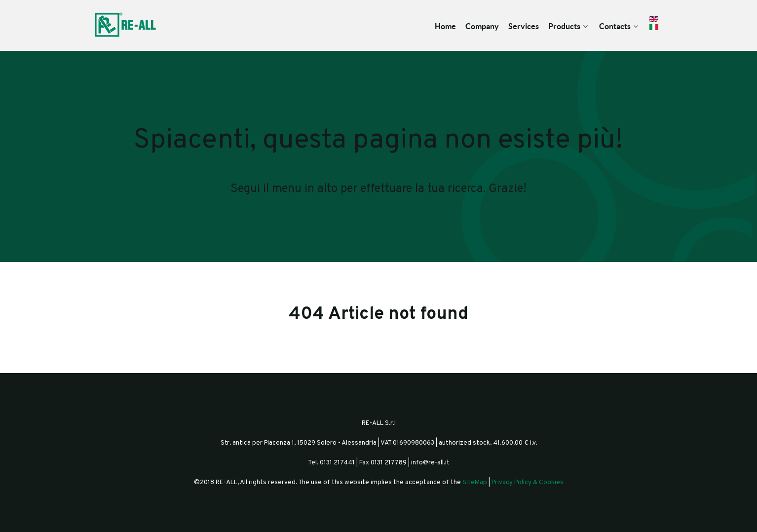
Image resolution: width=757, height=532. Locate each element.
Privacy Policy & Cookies (528, 482)
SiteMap (475, 482)
